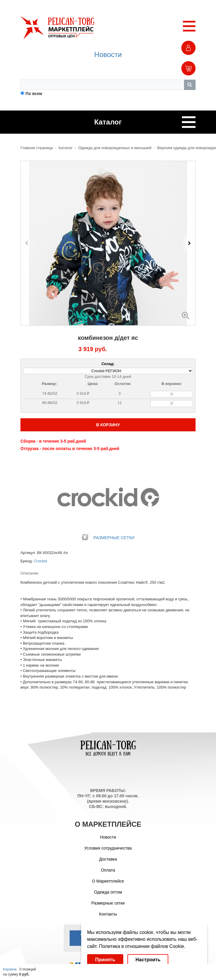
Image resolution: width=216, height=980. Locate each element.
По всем (34, 94)
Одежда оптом (108, 892)
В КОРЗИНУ (108, 425)
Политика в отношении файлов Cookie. (142, 946)
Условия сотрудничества (108, 848)
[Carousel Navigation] (108, 243)
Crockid (40, 561)
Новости (108, 55)
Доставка (108, 859)
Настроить (148, 960)
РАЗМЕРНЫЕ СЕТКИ (108, 538)
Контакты (108, 914)
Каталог (66, 148)
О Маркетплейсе (108, 881)
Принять (105, 960)
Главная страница (37, 148)
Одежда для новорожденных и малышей (115, 148)
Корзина (10, 969)
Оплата (108, 870)
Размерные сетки (108, 903)
